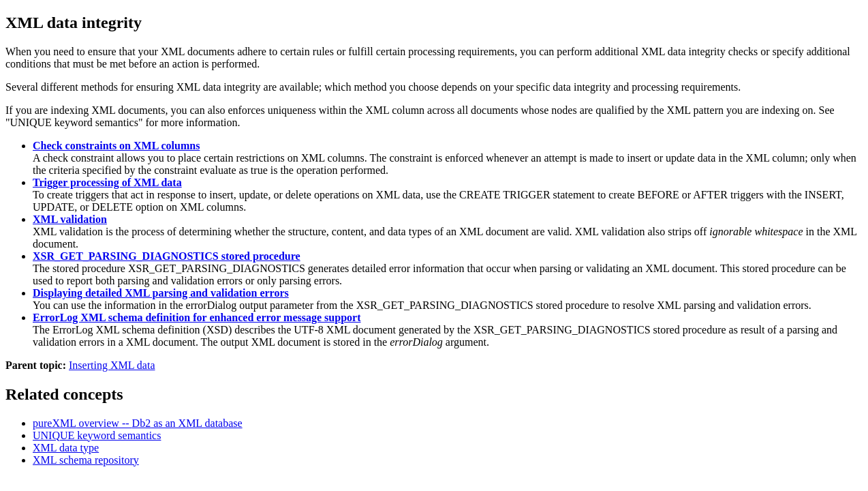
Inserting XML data (112, 365)
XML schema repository (86, 460)
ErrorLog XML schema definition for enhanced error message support (197, 317)
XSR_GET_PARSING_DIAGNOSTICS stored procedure (167, 256)
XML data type (66, 448)
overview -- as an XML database (138, 423)
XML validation (70, 219)
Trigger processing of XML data (107, 182)
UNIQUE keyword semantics (97, 435)
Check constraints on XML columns (116, 146)
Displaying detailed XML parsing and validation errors (161, 293)
